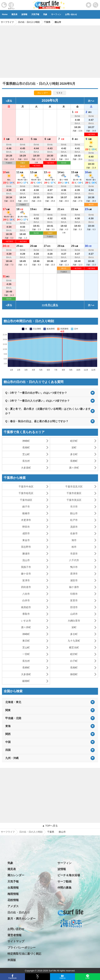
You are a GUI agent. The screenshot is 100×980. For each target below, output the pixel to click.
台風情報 (13, 888)
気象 (45, 14)
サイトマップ (16, 941)
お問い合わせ (71, 14)
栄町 (74, 447)
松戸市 (74, 520)
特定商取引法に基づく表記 (24, 954)
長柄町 (74, 461)
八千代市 (74, 560)
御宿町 (74, 674)
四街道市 (26, 587)
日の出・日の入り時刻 (31, 832)
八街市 (26, 594)
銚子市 (26, 507)
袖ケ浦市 (74, 587)
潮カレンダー (16, 875)
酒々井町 (74, 468)
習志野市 (26, 547)
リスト (60, 93)
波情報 (24, 14)
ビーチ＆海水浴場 (69, 875)
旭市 (74, 540)
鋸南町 (26, 681)
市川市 (74, 507)
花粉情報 (13, 900)
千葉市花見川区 (74, 487)
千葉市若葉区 (74, 493)
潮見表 (14, 14)
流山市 (26, 560)
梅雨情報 (13, 894)
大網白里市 (74, 621)
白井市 (26, 600)
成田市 (26, 533)
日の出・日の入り (19, 913)
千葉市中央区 (26, 487)
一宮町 (26, 654)
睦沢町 (74, 441)
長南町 (26, 447)
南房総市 (26, 607)
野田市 (26, 527)
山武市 (74, 614)
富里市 (74, 600)
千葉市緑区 (26, 500)
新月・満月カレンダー (22, 919)
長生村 (26, 461)
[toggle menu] (96, 4)
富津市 (26, 580)
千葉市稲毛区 (26, 493)
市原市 (74, 554)
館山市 (74, 513)
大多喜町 (26, 468)
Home (5, 14)
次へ (90, 101)
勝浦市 (26, 554)
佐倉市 (74, 533)
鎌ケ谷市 (26, 574)
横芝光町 (74, 647)
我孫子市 (26, 567)
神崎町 (26, 441)
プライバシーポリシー (22, 948)
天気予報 (35, 14)
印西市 (74, 594)
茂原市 (74, 527)
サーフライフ (8, 832)
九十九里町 (74, 641)
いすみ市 (26, 621)
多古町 (74, 454)
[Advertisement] (50, 50)
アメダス (13, 906)
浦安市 (74, 580)
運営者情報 (14, 935)
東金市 (26, 540)
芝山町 (26, 454)
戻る (10, 101)
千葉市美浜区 (74, 500)
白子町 (74, 661)
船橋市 (26, 513)
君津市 (74, 574)
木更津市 (26, 520)
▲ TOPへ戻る (50, 826)
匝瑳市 (74, 607)
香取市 (26, 614)
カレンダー (43, 93)
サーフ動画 (64, 882)
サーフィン (56, 14)
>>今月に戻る (50, 305)
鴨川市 (74, 567)
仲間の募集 (64, 888)
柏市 (74, 547)
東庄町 (26, 641)
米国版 (12, 960)
